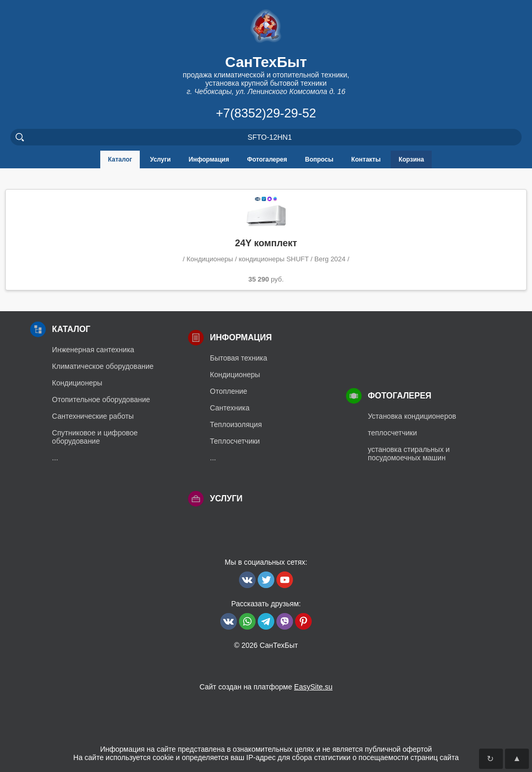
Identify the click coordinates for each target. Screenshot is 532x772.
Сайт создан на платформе (266, 687)
